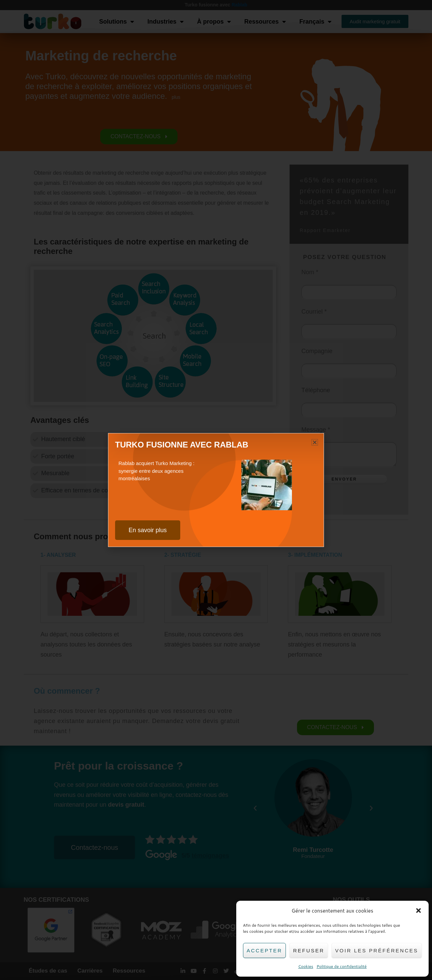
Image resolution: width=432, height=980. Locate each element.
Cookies (305, 966)
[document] (216, 490)
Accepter (265, 950)
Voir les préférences (377, 950)
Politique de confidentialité (342, 966)
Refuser (309, 950)
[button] (418, 911)
